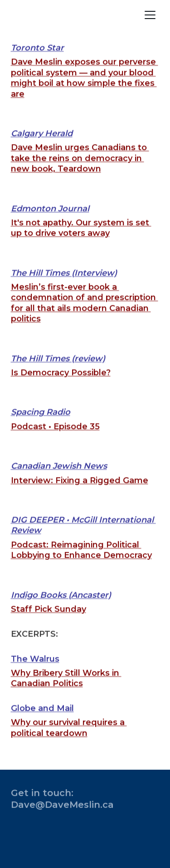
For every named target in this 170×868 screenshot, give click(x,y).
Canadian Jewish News (59, 477)
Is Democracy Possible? (61, 384)
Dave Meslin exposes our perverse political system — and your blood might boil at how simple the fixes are (85, 89)
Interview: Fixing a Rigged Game (80, 492)
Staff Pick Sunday (49, 620)
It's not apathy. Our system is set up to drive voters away (81, 239)
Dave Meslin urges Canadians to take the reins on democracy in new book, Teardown (80, 170)
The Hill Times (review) (58, 370)
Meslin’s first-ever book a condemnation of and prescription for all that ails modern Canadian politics (85, 314)
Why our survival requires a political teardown (69, 739)
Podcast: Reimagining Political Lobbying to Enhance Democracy (81, 561)
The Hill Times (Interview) (64, 284)
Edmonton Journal (50, 220)
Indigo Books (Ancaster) (61, 606)
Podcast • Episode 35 (55, 438)
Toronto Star (37, 59)
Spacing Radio (41, 424)
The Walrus (35, 670)
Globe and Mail (42, 720)
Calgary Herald (42, 145)
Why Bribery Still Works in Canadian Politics (66, 689)
